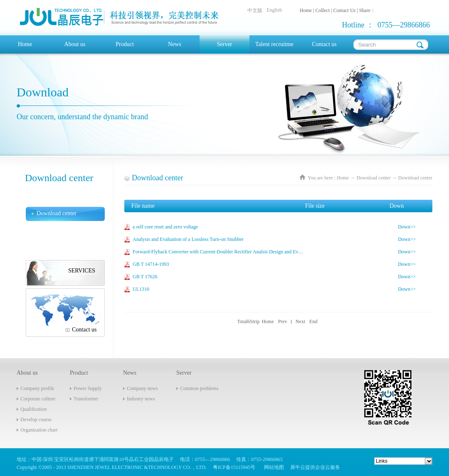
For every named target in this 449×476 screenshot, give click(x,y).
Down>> (407, 227)
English (274, 10)
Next (300, 321)
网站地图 (273, 467)
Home (25, 44)
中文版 (255, 10)
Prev (283, 321)
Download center (373, 178)
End (313, 321)
